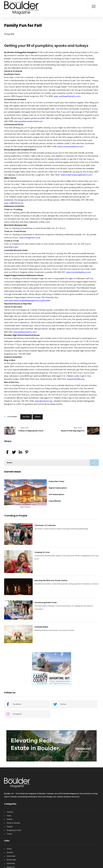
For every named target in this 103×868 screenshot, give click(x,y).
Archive (10, 852)
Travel (9, 834)
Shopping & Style (14, 830)
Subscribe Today (56, 481)
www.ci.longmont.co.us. (30, 238)
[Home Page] (21, 5)
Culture (10, 812)
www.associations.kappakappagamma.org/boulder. (27, 301)
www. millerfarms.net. (14, 203)
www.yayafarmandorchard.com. (29, 121)
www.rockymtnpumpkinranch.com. (77, 175)
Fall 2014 (26, 417)
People (38, 417)
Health (10, 819)
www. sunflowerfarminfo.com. (67, 96)
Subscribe (11, 856)
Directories (11, 860)
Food (9, 816)
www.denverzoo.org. (44, 401)
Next (101, 669)
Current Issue (12, 472)
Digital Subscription (58, 488)
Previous (2, 669)
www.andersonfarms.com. (25, 332)
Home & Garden (13, 823)
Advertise (11, 863)
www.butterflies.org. (76, 379)
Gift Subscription (56, 494)
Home (9, 849)
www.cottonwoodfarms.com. (71, 147)
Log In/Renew (55, 501)
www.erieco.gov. (11, 247)
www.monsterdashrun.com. (79, 272)
